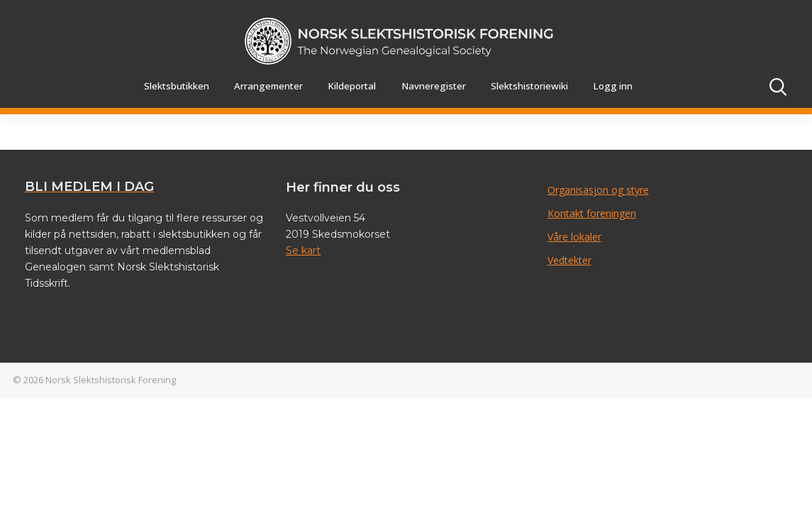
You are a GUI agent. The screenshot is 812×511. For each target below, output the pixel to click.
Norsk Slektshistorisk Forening (111, 380)
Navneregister (434, 86)
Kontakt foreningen (592, 213)
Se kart (303, 251)
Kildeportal (352, 86)
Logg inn (613, 86)
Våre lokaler (574, 237)
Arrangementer (268, 86)
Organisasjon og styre (598, 190)
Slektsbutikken (177, 86)
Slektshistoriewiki (529, 86)
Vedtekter (569, 260)
